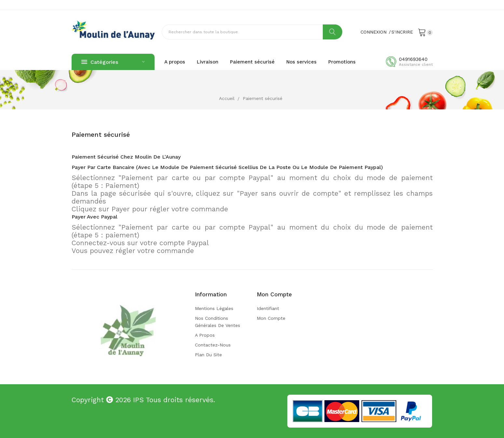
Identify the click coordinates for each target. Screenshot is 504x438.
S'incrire (402, 32)
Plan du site (208, 355)
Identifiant (268, 308)
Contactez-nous (213, 345)
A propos (205, 335)
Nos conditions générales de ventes (218, 322)
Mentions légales (214, 308)
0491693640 (413, 59)
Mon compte (271, 318)
